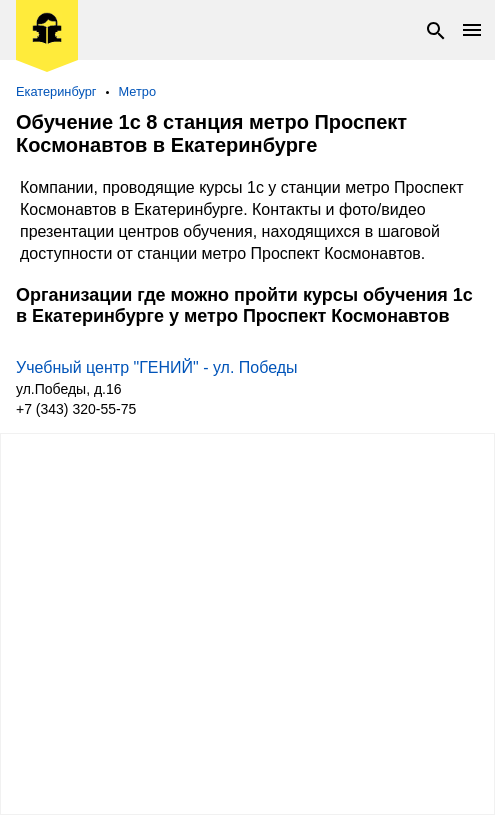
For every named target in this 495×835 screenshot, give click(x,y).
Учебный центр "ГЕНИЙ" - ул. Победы (157, 367)
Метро (138, 91)
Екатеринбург (56, 91)
